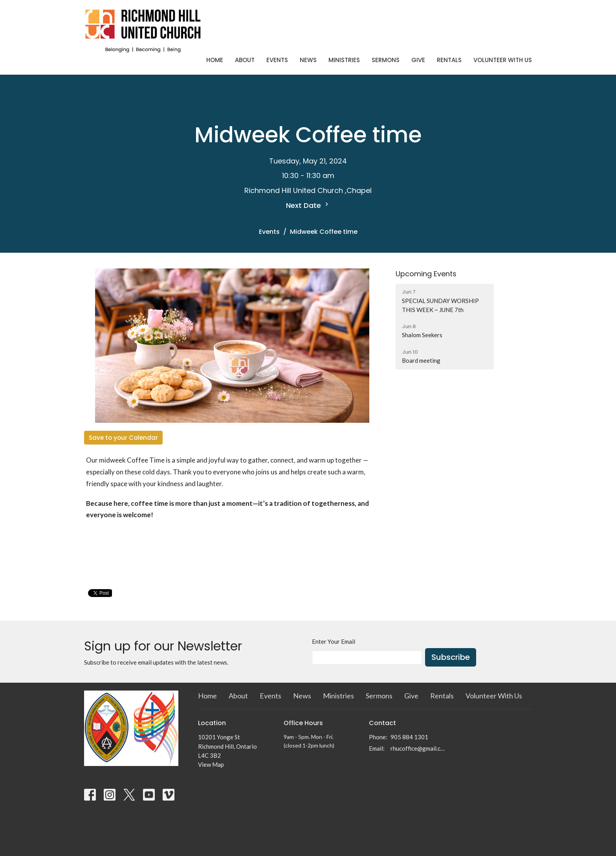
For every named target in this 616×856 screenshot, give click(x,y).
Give (418, 60)
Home (215, 60)
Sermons (386, 60)
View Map (211, 764)
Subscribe (451, 657)
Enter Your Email (334, 641)
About (245, 60)
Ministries (344, 60)
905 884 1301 (409, 737)
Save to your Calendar (123, 438)
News (308, 60)
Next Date (308, 205)
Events (277, 60)
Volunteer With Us (503, 60)
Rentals (449, 60)
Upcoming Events (426, 274)
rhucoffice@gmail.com (419, 748)
